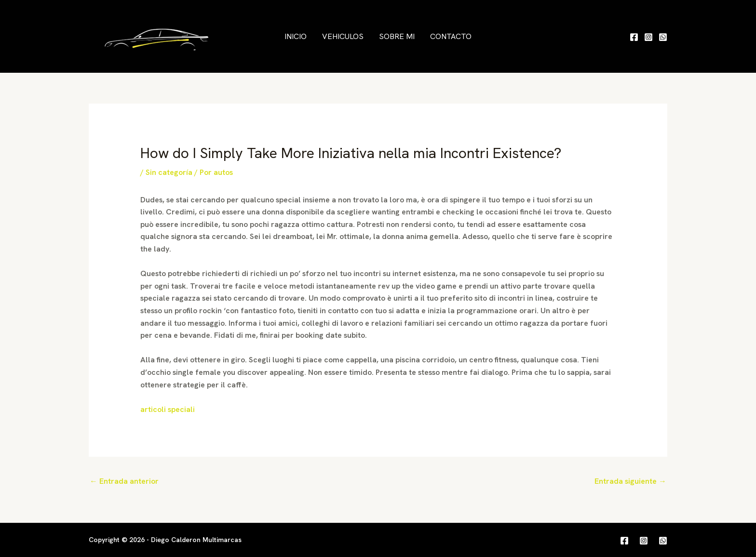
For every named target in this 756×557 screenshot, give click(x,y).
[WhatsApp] (663, 37)
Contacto (451, 36)
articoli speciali (168, 409)
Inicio (296, 36)
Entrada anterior (124, 481)
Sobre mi (397, 36)
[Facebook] (634, 37)
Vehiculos (343, 36)
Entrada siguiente (630, 481)
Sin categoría (169, 172)
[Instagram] (648, 37)
